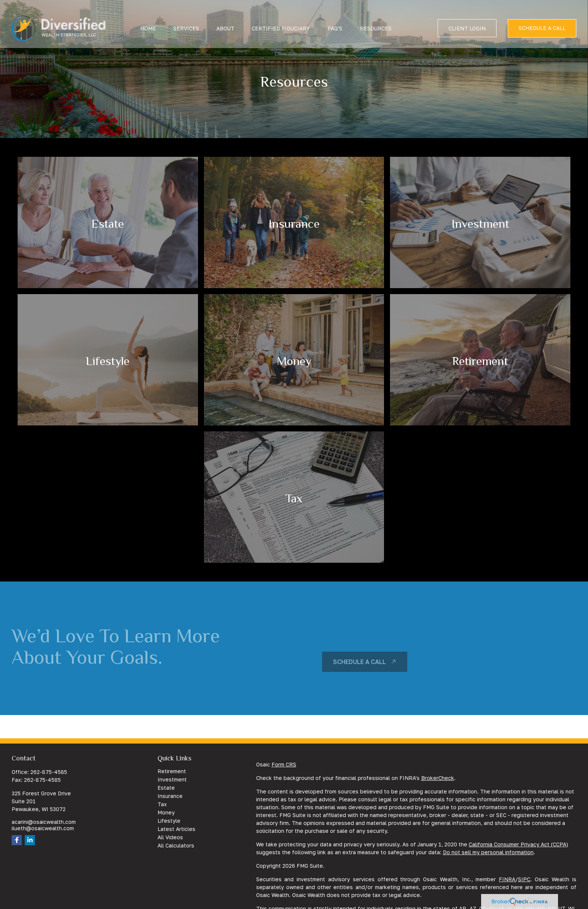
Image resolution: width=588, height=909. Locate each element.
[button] (148, 20)
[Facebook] (17, 840)
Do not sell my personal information (488, 852)
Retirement (172, 771)
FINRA (507, 879)
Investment (172, 779)
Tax (162, 804)
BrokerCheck (438, 778)
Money (166, 812)
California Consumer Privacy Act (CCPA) (518, 844)
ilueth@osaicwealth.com (43, 828)
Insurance (170, 796)
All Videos (170, 837)
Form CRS (284, 764)
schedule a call (359, 662)
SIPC (524, 879)
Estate (166, 788)
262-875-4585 (49, 772)
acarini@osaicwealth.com (44, 822)
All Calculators (176, 845)
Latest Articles (176, 829)
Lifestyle (169, 821)
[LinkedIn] (30, 840)
